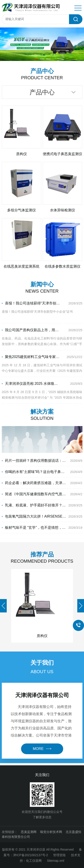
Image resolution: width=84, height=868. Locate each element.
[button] (36, 59)
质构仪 (22, 154)
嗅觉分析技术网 (51, 832)
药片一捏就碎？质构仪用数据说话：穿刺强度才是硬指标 (34, 461)
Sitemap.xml (56, 861)
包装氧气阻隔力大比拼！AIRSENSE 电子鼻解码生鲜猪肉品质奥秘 (34, 516)
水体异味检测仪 (62, 210)
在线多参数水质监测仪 (62, 266)
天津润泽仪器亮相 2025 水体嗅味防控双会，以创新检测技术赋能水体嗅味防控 (31, 384)
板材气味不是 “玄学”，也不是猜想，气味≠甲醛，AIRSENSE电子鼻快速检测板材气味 (34, 528)
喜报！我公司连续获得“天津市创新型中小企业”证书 (31, 303)
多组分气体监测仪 (22, 210)
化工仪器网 (34, 861)
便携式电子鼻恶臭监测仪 (62, 154)
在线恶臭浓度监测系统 (22, 266)
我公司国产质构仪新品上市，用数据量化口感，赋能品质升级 (31, 330)
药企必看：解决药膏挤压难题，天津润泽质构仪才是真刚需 (34, 483)
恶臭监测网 (29, 832)
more (42, 749)
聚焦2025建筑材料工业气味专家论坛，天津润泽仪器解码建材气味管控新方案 (31, 357)
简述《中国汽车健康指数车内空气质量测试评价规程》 (34, 494)
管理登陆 (59, 855)
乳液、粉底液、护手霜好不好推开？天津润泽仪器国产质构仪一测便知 (34, 505)
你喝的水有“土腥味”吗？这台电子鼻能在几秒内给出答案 (34, 472)
